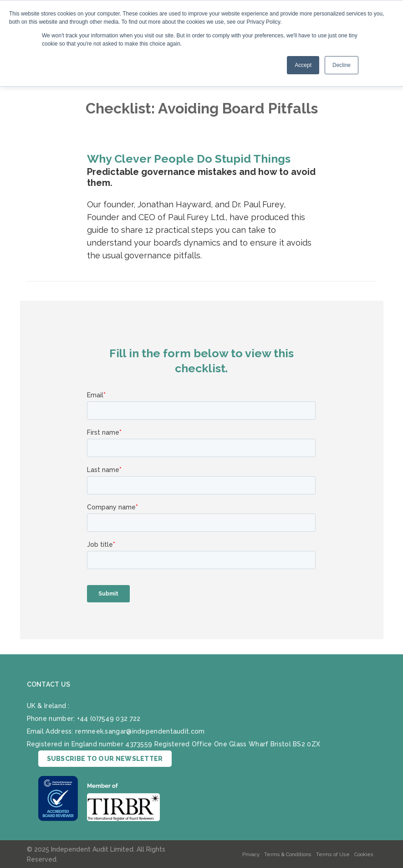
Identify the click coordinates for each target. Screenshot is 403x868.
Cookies (364, 855)
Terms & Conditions (288, 855)
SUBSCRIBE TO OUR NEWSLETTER (105, 759)
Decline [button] (342, 65)
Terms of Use (333, 855)
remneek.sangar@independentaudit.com (140, 731)
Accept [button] (303, 65)
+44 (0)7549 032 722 (109, 719)
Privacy (251, 855)
